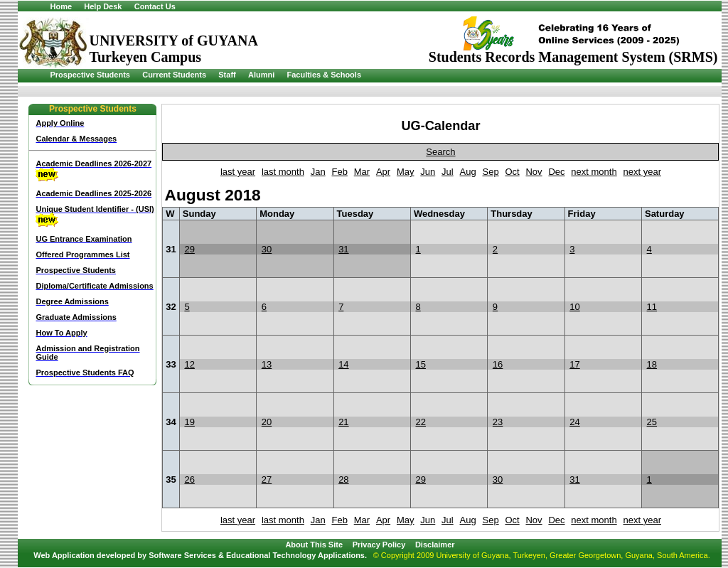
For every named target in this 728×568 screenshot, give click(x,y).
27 (267, 479)
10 (574, 307)
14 (343, 364)
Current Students (174, 75)
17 (574, 364)
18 (652, 364)
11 (652, 307)
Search (440, 152)
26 (189, 479)
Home (61, 6)
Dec (556, 172)
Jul (448, 172)
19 (189, 422)
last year (238, 172)
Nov (534, 172)
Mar (362, 172)
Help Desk (103, 6)
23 (498, 422)
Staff (227, 75)
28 (343, 479)
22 (421, 422)
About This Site (314, 545)
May (406, 172)
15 (421, 364)
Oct (512, 172)
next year (642, 172)
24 (574, 422)
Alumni (261, 75)
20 (267, 422)
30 (267, 249)
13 (267, 364)
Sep (490, 172)
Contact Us (155, 6)
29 (189, 249)
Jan (318, 172)
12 (189, 364)
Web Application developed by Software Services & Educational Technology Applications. (200, 555)
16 (498, 364)
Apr (383, 172)
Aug (468, 172)
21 (343, 422)
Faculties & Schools (324, 75)
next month (594, 172)
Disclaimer (435, 545)
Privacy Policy (379, 545)
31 (343, 249)
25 (652, 422)
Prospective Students (90, 75)
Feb (339, 172)
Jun (428, 172)
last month (283, 172)
